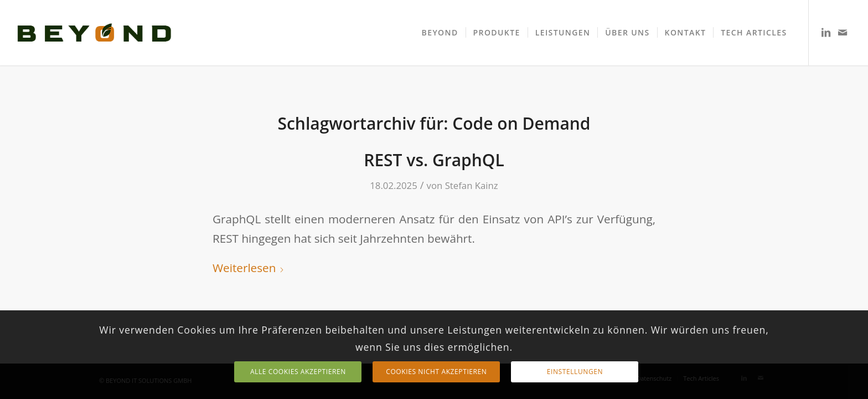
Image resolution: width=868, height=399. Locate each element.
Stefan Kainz (472, 185)
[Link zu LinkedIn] (826, 32)
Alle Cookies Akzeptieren (298, 372)
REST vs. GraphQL (434, 160)
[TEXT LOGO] (94, 33)
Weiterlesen (249, 268)
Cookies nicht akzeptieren (436, 372)
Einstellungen (575, 372)
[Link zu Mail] (843, 32)
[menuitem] (440, 33)
